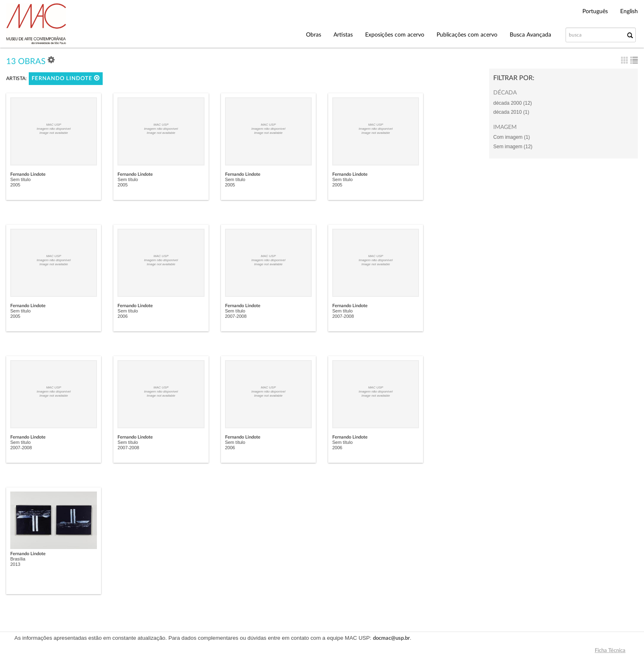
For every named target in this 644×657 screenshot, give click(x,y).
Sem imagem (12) (513, 147)
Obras (314, 35)
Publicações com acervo (467, 35)
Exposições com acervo (395, 35)
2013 (15, 564)
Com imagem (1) (512, 137)
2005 (15, 185)
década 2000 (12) (513, 103)
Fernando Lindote (66, 78)
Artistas (343, 35)
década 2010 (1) (511, 112)
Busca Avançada (530, 35)
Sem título (21, 179)
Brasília (18, 559)
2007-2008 (236, 316)
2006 (122, 316)
